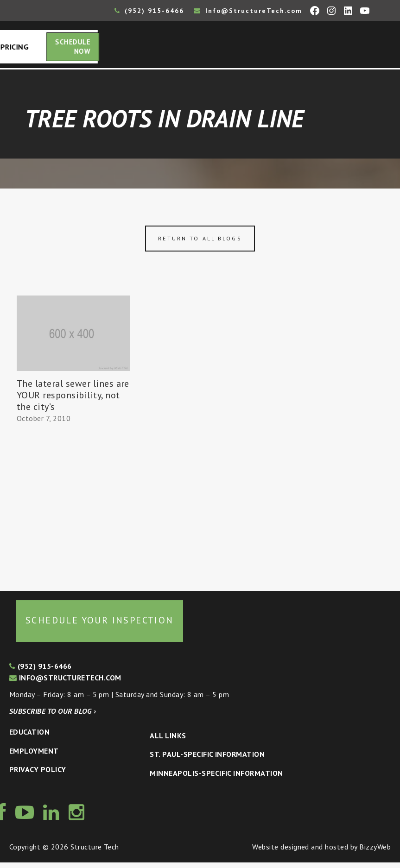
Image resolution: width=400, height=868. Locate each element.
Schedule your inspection (100, 626)
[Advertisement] (73, 509)
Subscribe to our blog (53, 717)
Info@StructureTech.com (248, 11)
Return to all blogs (200, 244)
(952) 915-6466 (149, 11)
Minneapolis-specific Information (216, 779)
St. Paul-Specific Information (207, 760)
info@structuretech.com (65, 683)
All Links (168, 741)
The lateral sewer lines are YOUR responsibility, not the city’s (73, 401)
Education (29, 737)
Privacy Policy (38, 775)
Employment (34, 756)
